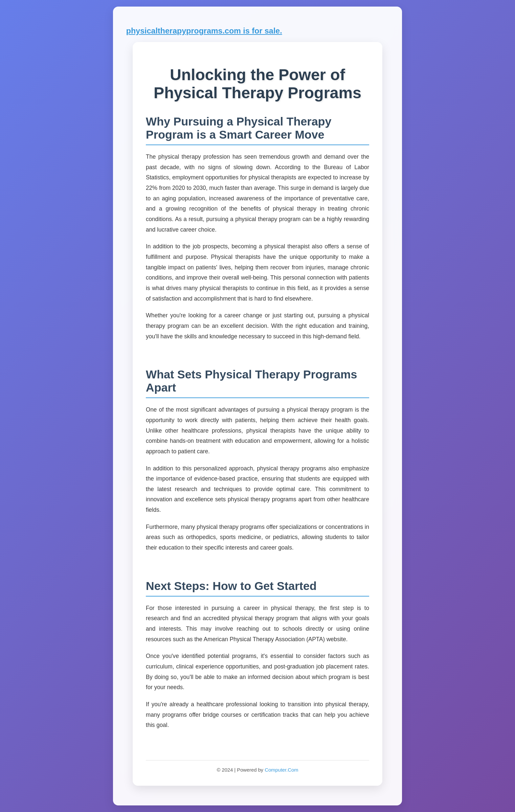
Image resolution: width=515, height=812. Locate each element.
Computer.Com (281, 770)
